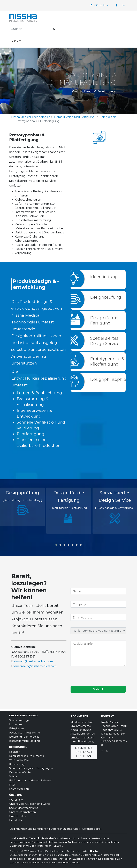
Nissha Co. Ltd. (68, 842)
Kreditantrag (17, 764)
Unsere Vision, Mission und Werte (30, 804)
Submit (98, 689)
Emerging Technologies (24, 737)
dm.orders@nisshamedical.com (35, 666)
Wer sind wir (17, 800)
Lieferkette (16, 820)
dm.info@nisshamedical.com (34, 661)
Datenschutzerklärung (65, 829)
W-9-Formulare (19, 760)
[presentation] (67, 539)
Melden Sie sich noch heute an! (84, 752)
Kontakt (108, 716)
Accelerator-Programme (25, 733)
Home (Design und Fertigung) (75, 117)
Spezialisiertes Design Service (105, 341)
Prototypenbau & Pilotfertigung (107, 361)
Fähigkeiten (108, 117)
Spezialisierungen (20, 720)
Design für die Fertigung (104, 320)
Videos (13, 776)
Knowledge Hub (19, 789)
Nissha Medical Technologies (31, 117)
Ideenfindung (104, 277)
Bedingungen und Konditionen (29, 829)
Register (14, 752)
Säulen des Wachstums (24, 808)
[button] (56, 545)
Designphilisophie (108, 379)
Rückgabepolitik (91, 829)
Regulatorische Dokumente (27, 756)
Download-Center (20, 772)
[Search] (30, 29)
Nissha (94, 851)
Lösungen (16, 724)
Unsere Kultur (18, 816)
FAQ (12, 785)
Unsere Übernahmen (22, 812)
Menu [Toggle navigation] (16, 41)
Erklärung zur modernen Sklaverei (31, 781)
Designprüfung (106, 297)
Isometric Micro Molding (24, 741)
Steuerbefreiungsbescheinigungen (31, 768)
